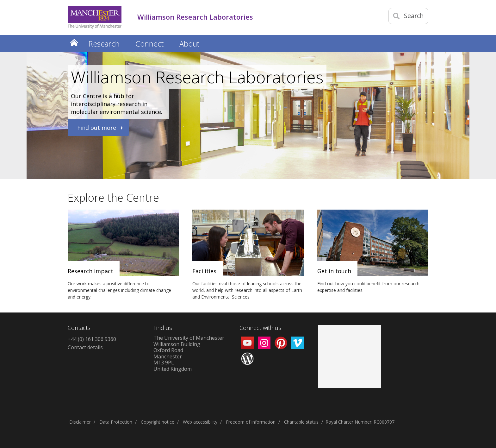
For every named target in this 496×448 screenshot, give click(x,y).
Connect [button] (149, 44)
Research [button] (104, 44)
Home (74, 43)
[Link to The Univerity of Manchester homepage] (95, 18)
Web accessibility (200, 422)
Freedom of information (251, 422)
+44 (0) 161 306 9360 (92, 339)
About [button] (189, 44)
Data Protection (116, 422)
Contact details (85, 347)
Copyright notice (158, 422)
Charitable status (301, 422)
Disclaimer (80, 422)
